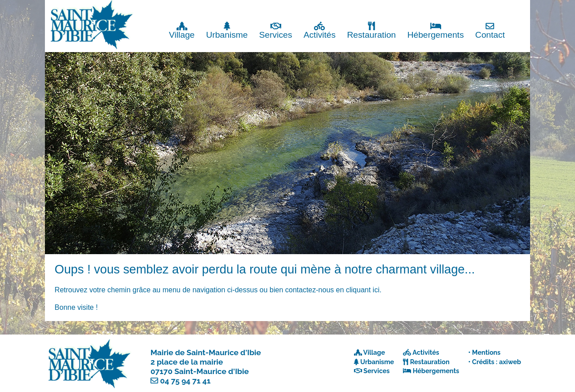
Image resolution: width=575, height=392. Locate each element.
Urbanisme (227, 30)
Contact (490, 30)
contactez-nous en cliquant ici (332, 290)
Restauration (371, 30)
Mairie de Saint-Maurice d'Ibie (206, 352)
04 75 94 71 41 (185, 381)
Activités (320, 30)
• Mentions (484, 352)
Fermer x (512, 8)
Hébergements (436, 30)
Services (276, 30)
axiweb (510, 362)
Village (182, 30)
